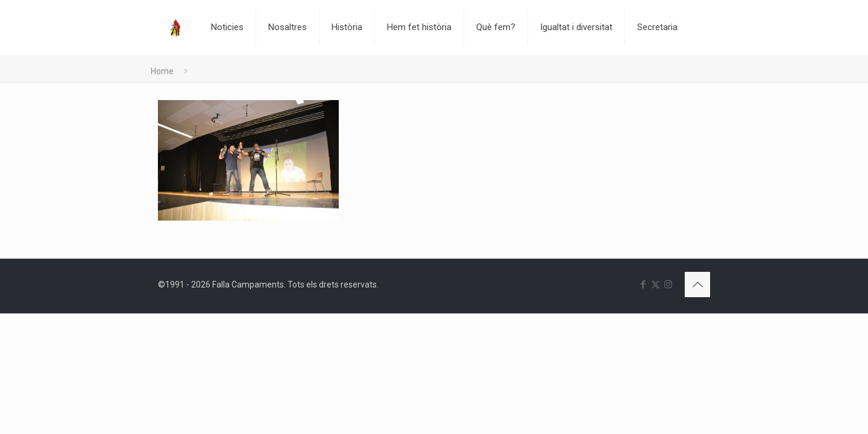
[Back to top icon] (697, 285)
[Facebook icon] (643, 285)
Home (162, 71)
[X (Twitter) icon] (656, 285)
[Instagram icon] (668, 285)
